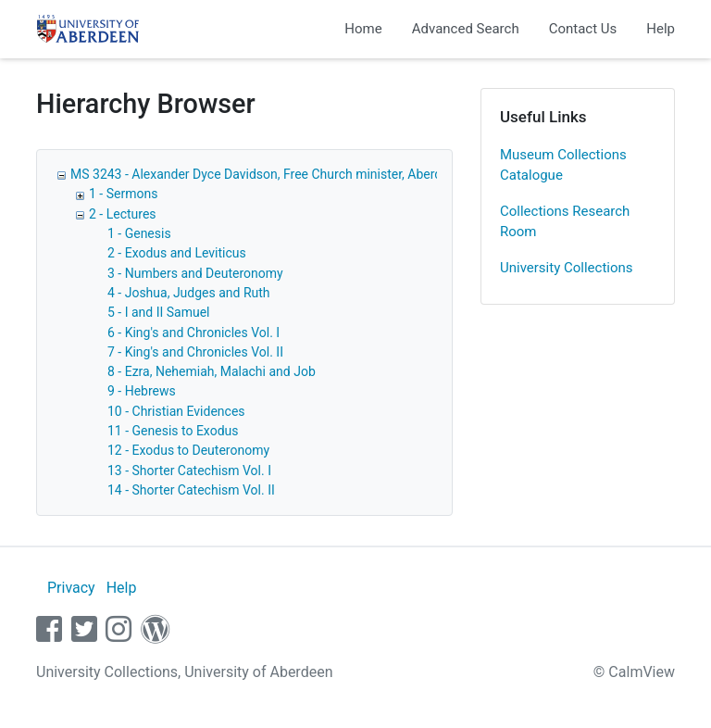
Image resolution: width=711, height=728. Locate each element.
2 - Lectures (123, 214)
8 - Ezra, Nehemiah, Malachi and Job (212, 371)
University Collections (567, 268)
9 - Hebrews (142, 391)
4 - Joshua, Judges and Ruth (189, 293)
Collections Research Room (565, 222)
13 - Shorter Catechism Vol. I (189, 471)
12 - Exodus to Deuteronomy (188, 450)
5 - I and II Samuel (159, 312)
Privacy (71, 588)
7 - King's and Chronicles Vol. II (195, 352)
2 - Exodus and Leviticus (177, 253)
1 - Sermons (123, 194)
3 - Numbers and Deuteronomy (195, 273)
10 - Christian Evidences (176, 411)
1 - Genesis (139, 233)
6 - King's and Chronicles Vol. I (193, 333)
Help (661, 29)
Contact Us (583, 29)
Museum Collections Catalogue (563, 165)
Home (363, 29)
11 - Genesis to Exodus (173, 431)
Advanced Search (466, 29)
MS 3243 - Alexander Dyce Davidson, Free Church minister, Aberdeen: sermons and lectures (332, 174)
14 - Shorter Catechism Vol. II (191, 490)
